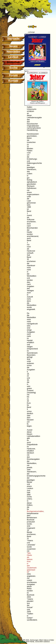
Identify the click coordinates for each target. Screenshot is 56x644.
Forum (13, 75)
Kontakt (13, 81)
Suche (13, 68)
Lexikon (13, 57)
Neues (13, 46)
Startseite (13, 39)
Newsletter (13, 52)
